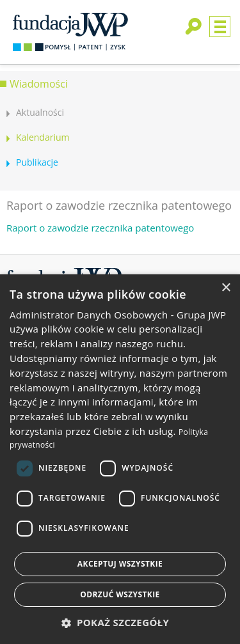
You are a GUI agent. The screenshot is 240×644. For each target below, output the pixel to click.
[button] (120, 623)
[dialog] (120, 459)
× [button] (226, 288)
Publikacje (37, 162)
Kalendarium (43, 137)
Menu (220, 27)
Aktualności (40, 112)
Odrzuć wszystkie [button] (120, 594)
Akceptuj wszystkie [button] (120, 564)
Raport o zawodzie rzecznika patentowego (100, 228)
